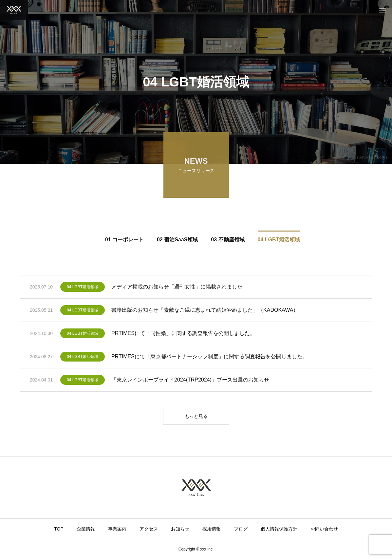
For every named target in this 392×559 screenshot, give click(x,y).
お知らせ (180, 529)
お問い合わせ (324, 529)
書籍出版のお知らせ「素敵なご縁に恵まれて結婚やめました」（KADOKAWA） (205, 311)
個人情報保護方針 (279, 529)
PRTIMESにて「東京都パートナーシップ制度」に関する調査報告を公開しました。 (209, 357)
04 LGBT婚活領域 (83, 288)
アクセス (149, 529)
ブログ (241, 529)
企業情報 (86, 529)
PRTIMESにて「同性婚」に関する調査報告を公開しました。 (183, 334)
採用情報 (212, 529)
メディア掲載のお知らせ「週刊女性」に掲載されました (177, 288)
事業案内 (117, 529)
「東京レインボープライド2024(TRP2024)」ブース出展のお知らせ (190, 381)
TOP (59, 529)
